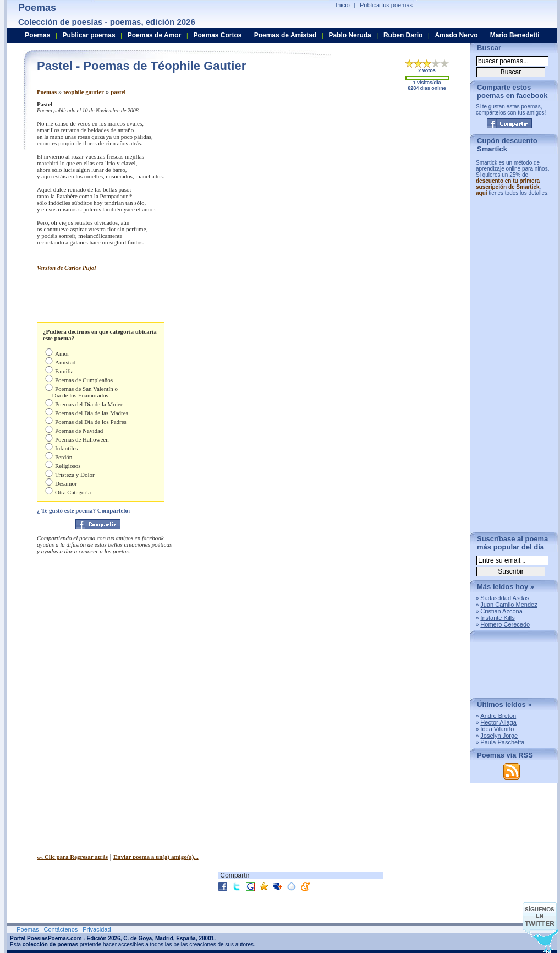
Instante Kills (497, 618)
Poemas (47, 92)
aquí (482, 193)
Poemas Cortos (217, 35)
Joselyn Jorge (499, 736)
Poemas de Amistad (286, 35)
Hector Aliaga (498, 722)
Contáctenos (61, 929)
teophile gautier (84, 92)
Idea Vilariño (497, 729)
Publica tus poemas (386, 5)
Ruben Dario (403, 35)
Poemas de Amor (155, 35)
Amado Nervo (456, 35)
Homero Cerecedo (505, 624)
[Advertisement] (370, 178)
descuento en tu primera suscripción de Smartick (508, 184)
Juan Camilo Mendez (509, 605)
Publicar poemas (89, 35)
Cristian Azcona (501, 611)
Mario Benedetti (515, 35)
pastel (118, 92)
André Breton (498, 716)
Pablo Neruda (350, 35)
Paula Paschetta (502, 742)
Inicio (343, 5)
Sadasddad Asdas (505, 598)
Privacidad (97, 929)
